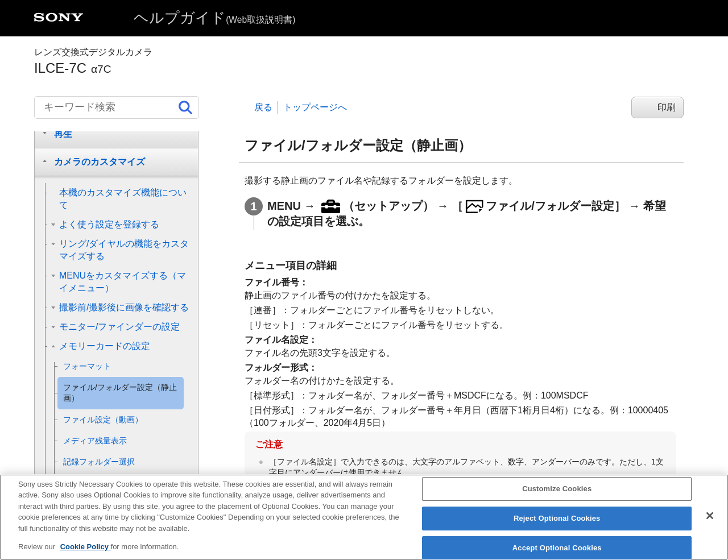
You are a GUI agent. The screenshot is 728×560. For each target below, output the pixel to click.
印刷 (667, 107)
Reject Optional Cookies (557, 526)
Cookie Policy (86, 554)
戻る (263, 107)
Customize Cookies (557, 496)
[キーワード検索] (117, 107)
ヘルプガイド (214, 18)
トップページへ (315, 107)
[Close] (710, 523)
